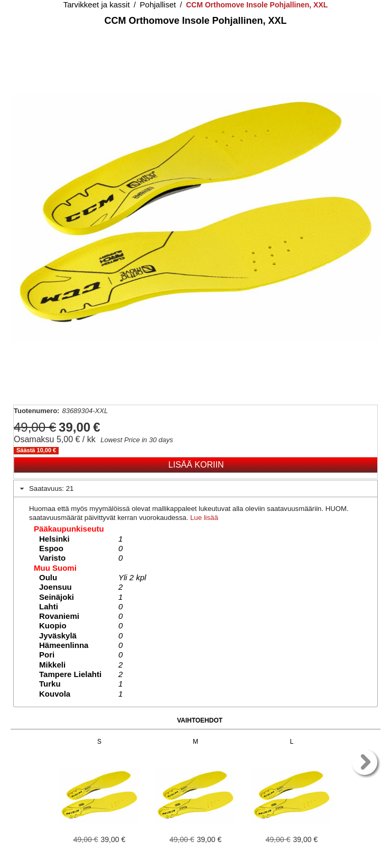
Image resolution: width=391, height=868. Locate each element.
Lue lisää (204, 518)
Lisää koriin (196, 465)
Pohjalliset (158, 4)
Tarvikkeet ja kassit (97, 4)
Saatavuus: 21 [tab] (46, 489)
